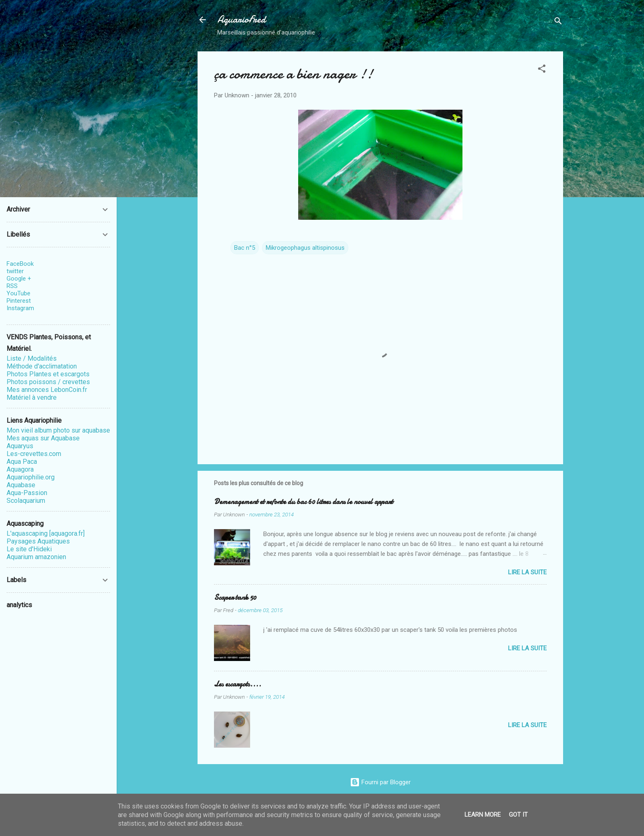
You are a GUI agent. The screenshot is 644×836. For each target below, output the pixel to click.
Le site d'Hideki (29, 549)
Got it (518, 815)
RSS (12, 286)
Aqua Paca (22, 462)
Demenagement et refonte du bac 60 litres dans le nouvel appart (304, 502)
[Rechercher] (558, 22)
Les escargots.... (238, 684)
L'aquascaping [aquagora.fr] (46, 533)
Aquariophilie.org (31, 477)
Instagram (20, 308)
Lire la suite (527, 572)
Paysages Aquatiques (38, 541)
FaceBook (20, 264)
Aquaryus (20, 446)
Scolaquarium (26, 501)
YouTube (18, 293)
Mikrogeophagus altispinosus (305, 248)
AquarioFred (241, 20)
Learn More (483, 815)
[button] (542, 70)
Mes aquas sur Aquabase (43, 438)
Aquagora (20, 469)
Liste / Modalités (32, 358)
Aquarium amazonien (36, 557)
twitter (15, 271)
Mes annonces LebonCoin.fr (47, 390)
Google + (19, 279)
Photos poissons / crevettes (48, 382)
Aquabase (21, 485)
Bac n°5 (245, 248)
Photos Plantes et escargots (48, 374)
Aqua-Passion (27, 493)
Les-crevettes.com (34, 454)
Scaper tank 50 (235, 598)
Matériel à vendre (32, 397)
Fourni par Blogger (380, 782)
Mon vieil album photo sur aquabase (58, 430)
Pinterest (19, 301)
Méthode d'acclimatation (42, 366)
